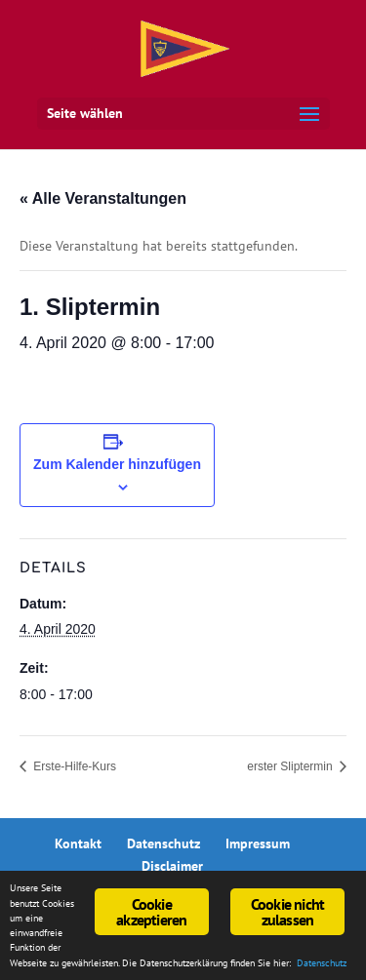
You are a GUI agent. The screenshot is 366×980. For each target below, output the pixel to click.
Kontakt (78, 843)
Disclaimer (172, 866)
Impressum (258, 843)
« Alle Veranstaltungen (103, 198)
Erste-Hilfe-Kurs (73, 766)
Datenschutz (163, 843)
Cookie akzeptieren (151, 912)
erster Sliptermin (291, 766)
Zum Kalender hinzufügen (117, 464)
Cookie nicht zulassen (287, 912)
